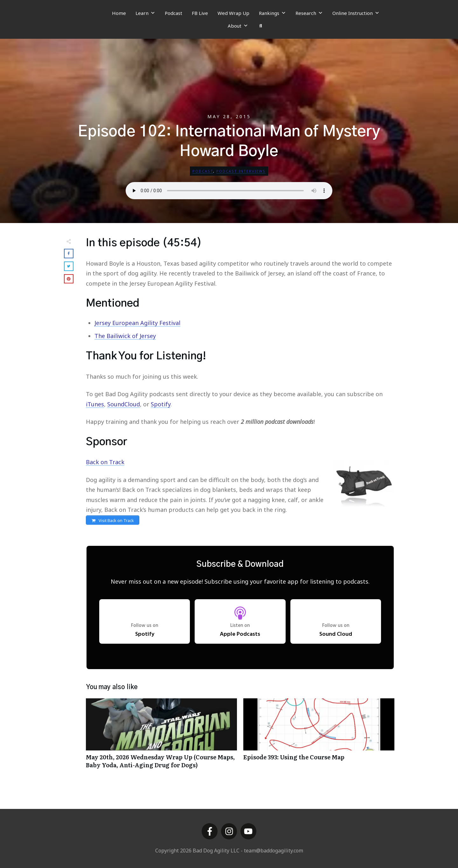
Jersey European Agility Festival (137, 323)
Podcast (173, 13)
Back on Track (105, 462)
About (238, 26)
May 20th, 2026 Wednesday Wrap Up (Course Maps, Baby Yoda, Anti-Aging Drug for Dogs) (161, 738)
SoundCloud (124, 404)
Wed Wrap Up (233, 13)
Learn (145, 13)
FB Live (200, 13)
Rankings (272, 13)
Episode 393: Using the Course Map (319, 738)
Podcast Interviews (241, 171)
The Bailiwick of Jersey (125, 336)
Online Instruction (356, 13)
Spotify (161, 404)
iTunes (95, 404)
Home (119, 13)
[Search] (261, 26)
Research (309, 13)
